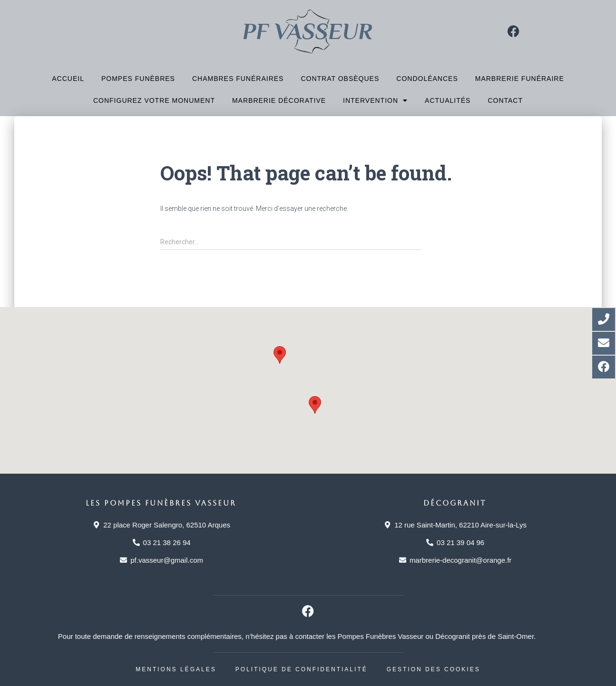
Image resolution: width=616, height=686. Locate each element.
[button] (280, 355)
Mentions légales (176, 669)
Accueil (68, 79)
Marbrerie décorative (279, 100)
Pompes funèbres (138, 79)
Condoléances (427, 79)
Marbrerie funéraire (520, 79)
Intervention (375, 100)
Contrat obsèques (340, 79)
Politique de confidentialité (302, 669)
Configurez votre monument (154, 100)
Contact (505, 100)
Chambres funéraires (238, 79)
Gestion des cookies (434, 669)
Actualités (448, 100)
